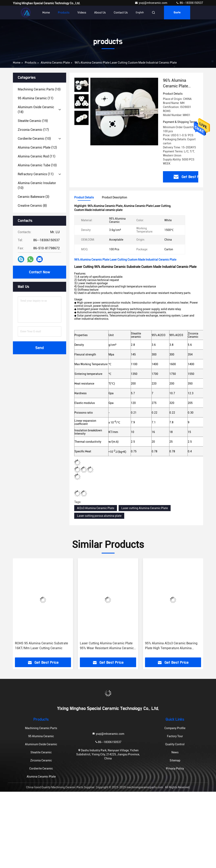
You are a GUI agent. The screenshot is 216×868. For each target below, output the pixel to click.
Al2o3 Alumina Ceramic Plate (96, 508)
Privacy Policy (175, 768)
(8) (32, 206)
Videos (82, 13)
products (31, 63)
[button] (22, 609)
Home (46, 13)
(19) (33, 121)
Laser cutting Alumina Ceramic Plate (145, 508)
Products (64, 13)
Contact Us (121, 13)
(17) (33, 130)
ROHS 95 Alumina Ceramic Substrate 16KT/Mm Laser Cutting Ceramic (41, 646)
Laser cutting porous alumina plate (99, 516)
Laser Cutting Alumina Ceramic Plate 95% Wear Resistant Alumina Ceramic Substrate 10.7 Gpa (107, 646)
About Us (100, 13)
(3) (33, 197)
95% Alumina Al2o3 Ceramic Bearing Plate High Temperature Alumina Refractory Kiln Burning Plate (171, 646)
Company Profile (175, 728)
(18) (36, 110)
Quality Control (175, 744)
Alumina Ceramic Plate (55, 63)
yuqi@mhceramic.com (151, 3)
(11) (35, 98)
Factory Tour (175, 736)
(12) (37, 147)
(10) (39, 89)
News (175, 752)
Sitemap (175, 760)
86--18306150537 (189, 3)
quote (177, 13)
